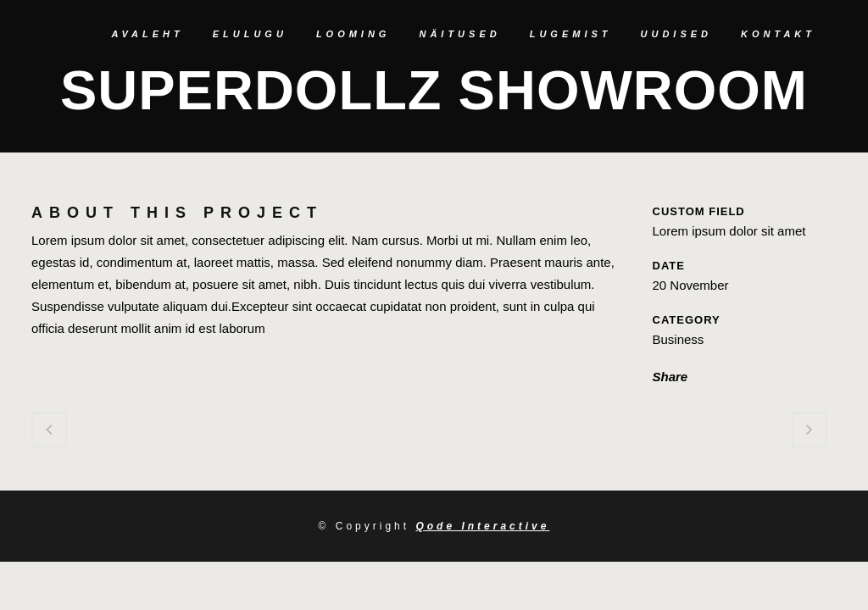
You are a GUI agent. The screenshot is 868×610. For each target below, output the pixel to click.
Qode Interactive (482, 526)
